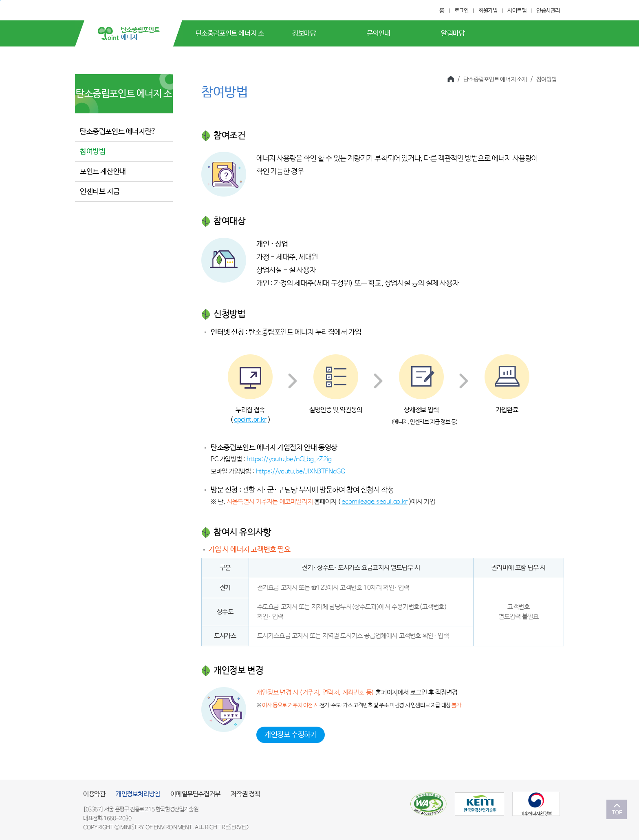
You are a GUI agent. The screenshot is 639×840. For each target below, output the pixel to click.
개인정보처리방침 (138, 794)
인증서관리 (548, 11)
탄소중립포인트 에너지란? (118, 132)
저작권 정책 (245, 794)
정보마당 (304, 34)
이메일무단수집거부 (195, 794)
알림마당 (453, 34)
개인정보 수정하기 (291, 735)
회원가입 (488, 11)
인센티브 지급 (100, 192)
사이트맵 (517, 11)
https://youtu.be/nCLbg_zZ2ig (289, 459)
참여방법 (93, 152)
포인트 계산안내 (103, 172)
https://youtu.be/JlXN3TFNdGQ (301, 472)
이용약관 (94, 794)
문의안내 (379, 34)
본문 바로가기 (0, 1)
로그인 (462, 11)
